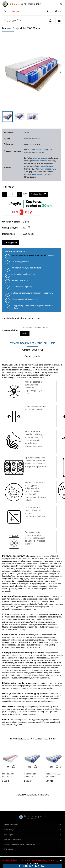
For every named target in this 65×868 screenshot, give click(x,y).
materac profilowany (44, 166)
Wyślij (25, 333)
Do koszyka (38, 194)
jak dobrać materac (32, 299)
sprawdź (51, 255)
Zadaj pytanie (11, 242)
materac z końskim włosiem (42, 161)
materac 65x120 (31, 138)
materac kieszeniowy (34, 174)
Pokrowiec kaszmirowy (45, 169)
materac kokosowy (41, 158)
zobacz (38, 268)
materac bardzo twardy (34, 152)
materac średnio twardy (38, 150)
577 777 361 (6, 11)
